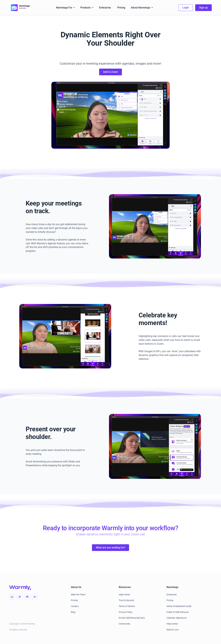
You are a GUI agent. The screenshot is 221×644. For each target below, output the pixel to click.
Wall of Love (172, 630)
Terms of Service (127, 606)
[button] (66, 8)
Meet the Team (78, 595)
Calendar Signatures (177, 618)
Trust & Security (126, 600)
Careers (75, 606)
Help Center (124, 595)
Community (124, 624)
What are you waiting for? (111, 548)
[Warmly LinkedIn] (12, 597)
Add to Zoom (110, 72)
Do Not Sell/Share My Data (132, 618)
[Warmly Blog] (35, 597)
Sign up (203, 8)
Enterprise (105, 8)
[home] (20, 8)
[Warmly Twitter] (20, 597)
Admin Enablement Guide (179, 606)
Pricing (121, 8)
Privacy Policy (126, 612)
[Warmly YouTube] (27, 597)
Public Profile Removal (178, 612)
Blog (73, 612)
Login (186, 8)
